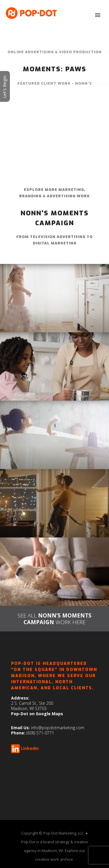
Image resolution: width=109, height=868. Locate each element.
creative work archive (54, 859)
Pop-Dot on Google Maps (37, 714)
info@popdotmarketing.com (58, 728)
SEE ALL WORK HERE (54, 619)
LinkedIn (30, 748)
